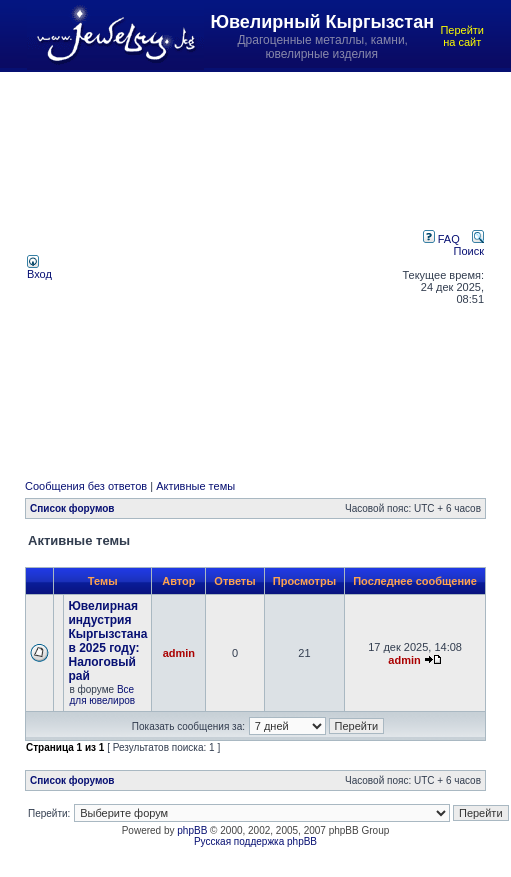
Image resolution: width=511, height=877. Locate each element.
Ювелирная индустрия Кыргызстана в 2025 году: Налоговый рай (107, 641)
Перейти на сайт (462, 36)
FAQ (441, 239)
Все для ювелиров (102, 695)
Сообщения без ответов (86, 486)
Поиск (469, 245)
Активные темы (195, 486)
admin (179, 653)
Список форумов (72, 508)
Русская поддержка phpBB (255, 841)
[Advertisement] (193, 267)
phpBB (192, 830)
